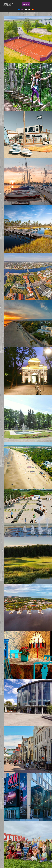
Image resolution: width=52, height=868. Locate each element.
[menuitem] (19, 10)
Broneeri (26, 4)
